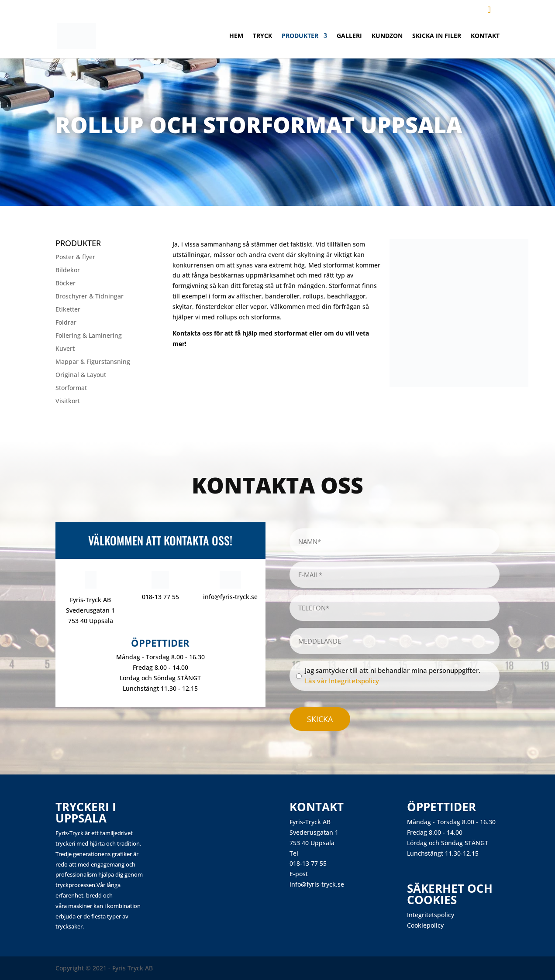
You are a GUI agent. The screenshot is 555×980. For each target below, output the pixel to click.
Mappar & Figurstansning (93, 362)
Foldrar (66, 323)
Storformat (71, 388)
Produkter (300, 36)
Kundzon (387, 36)
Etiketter (68, 310)
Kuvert (65, 349)
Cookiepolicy (425, 925)
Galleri (349, 36)
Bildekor (68, 271)
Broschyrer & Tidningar (90, 297)
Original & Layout (81, 375)
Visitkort (68, 401)
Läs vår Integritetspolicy (342, 681)
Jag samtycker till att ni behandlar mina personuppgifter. (393, 675)
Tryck (262, 36)
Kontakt (485, 36)
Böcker (65, 284)
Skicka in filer (437, 36)
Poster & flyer (75, 257)
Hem (236, 36)
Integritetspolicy (431, 915)
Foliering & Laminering (89, 336)
